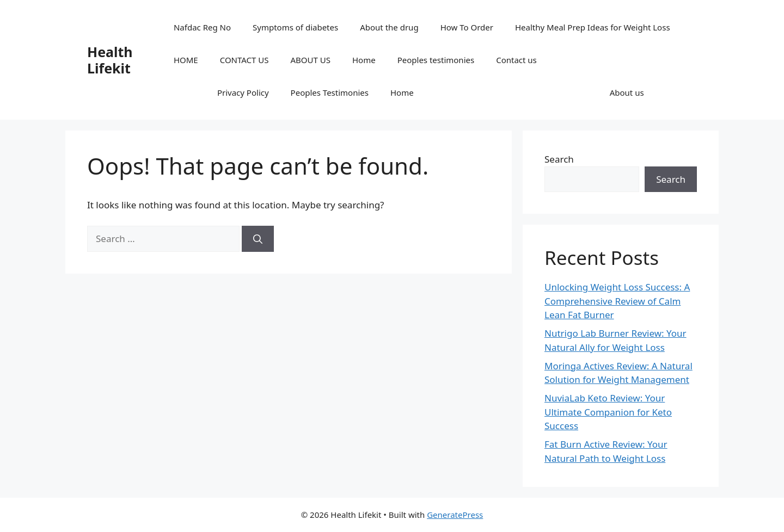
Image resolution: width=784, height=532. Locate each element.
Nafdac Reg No (202, 27)
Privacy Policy (243, 92)
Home (364, 60)
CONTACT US (244, 60)
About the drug (389, 27)
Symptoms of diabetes (295, 27)
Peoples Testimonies (330, 92)
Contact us (516, 60)
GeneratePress (455, 515)
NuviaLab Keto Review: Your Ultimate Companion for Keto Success (608, 412)
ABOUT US (311, 60)
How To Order (467, 27)
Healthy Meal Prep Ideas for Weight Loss (593, 27)
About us (627, 92)
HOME (186, 60)
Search (559, 159)
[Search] (258, 239)
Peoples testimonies (436, 60)
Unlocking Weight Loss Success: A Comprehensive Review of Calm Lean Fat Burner (617, 301)
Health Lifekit (110, 60)
